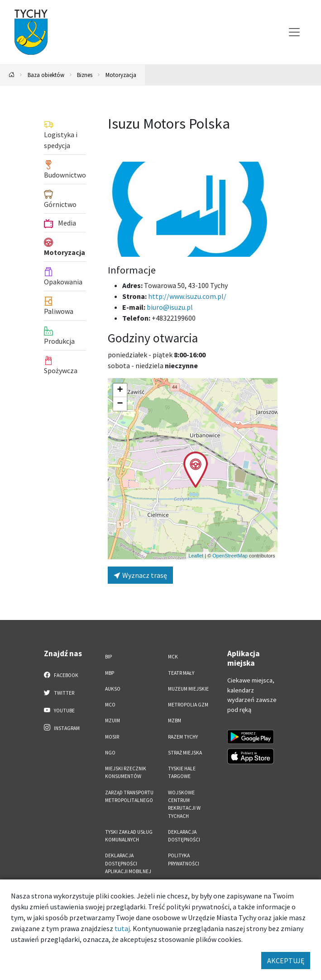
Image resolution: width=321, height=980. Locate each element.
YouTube (60, 710)
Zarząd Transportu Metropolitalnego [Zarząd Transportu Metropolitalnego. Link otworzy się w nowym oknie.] (129, 796)
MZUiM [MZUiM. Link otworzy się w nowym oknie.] (113, 721)
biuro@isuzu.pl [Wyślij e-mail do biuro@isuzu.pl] (170, 307)
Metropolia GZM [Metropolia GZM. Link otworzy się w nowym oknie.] (188, 705)
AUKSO (113, 689)
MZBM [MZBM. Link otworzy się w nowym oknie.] (175, 721)
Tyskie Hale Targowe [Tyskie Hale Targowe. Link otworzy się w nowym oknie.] (182, 772)
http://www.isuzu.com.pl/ (187, 296)
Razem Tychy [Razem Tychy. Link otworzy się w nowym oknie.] (183, 737)
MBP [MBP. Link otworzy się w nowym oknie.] (110, 673)
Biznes (85, 75)
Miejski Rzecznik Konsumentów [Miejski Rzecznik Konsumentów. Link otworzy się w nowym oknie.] (126, 772)
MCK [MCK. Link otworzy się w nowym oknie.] (173, 657)
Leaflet (196, 556)
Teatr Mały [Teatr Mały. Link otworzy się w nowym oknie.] (181, 673)
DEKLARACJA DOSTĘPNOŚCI (184, 836)
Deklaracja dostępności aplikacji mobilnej (128, 863)
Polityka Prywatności (184, 859)
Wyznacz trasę (140, 575)
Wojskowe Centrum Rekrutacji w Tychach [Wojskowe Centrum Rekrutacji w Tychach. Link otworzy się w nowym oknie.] (184, 804)
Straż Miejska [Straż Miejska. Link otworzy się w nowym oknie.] (185, 753)
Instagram (62, 728)
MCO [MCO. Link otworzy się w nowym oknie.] (110, 705)
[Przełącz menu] (294, 32)
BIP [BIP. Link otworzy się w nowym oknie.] (108, 657)
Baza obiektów (46, 75)
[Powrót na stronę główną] (12, 75)
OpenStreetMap (230, 556)
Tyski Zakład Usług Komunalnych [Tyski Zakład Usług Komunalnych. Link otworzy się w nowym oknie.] (129, 836)
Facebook (61, 675)
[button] (196, 470)
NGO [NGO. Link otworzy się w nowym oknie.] (110, 753)
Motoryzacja (121, 75)
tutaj (122, 928)
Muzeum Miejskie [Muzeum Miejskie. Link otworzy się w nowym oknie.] (188, 689)
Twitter (59, 692)
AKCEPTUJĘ (286, 961)
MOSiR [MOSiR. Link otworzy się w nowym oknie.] (112, 737)
